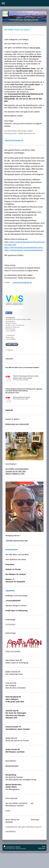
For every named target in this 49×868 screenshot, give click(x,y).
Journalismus (11, 831)
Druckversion (9, 847)
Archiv (8, 811)
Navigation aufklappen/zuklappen (24, 3)
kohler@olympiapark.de (22, 282)
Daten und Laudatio (13, 651)
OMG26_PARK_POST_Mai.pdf (22, 378)
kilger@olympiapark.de (14, 140)
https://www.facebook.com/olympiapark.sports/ (24, 247)
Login (44, 846)
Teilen (9, 313)
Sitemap (18, 847)
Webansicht (42, 848)
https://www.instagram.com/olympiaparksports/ (24, 250)
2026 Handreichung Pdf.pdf (21, 397)
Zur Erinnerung (10, 624)
